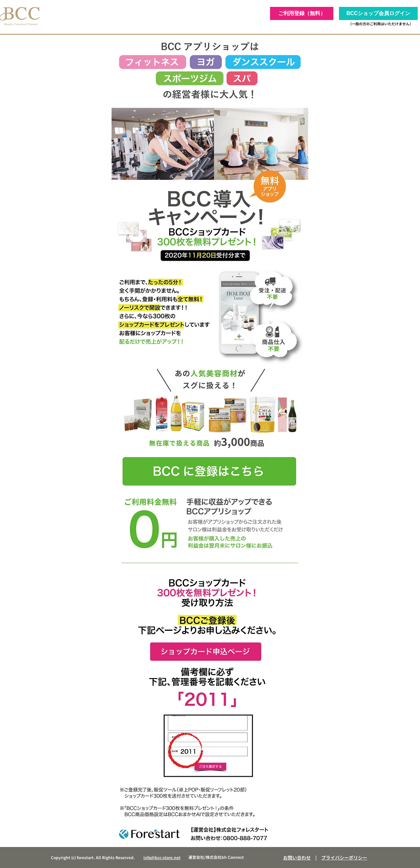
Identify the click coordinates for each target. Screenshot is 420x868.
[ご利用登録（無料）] (302, 13)
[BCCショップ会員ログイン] (378, 13)
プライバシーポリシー (344, 858)
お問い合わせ (297, 858)
